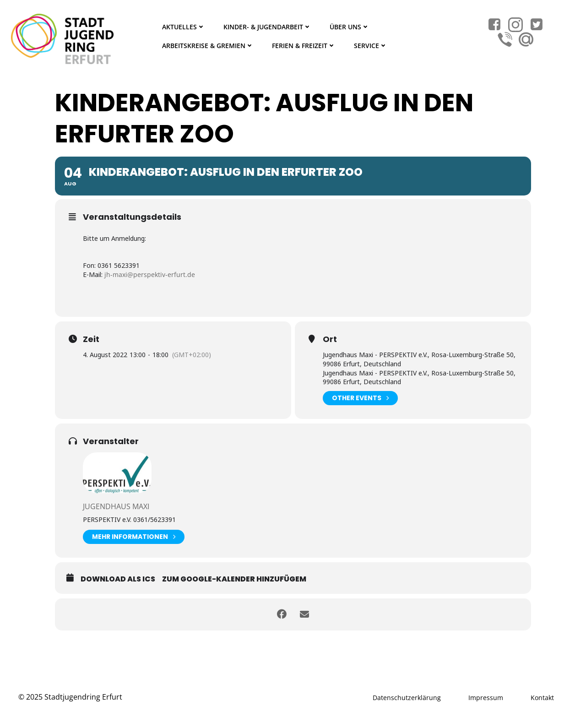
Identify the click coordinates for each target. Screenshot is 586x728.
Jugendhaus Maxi (116, 506)
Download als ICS (118, 579)
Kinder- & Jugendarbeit (267, 27)
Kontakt (542, 698)
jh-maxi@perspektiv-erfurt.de (150, 274)
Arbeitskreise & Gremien (208, 46)
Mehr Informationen (134, 537)
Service (371, 46)
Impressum (486, 698)
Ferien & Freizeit (304, 46)
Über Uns (350, 27)
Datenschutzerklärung (407, 698)
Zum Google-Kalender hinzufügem (234, 579)
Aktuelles (184, 27)
